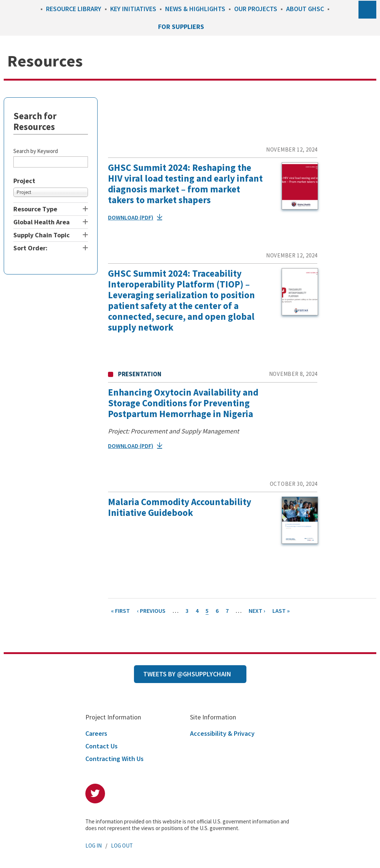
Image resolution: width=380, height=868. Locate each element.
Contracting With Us (114, 759)
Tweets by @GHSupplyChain (187, 674)
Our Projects (256, 9)
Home (33, 9)
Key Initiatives (133, 9)
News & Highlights (195, 9)
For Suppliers (181, 27)
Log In (94, 846)
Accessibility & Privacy (222, 733)
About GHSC (305, 9)
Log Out (122, 846)
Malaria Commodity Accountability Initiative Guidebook (180, 507)
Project (24, 181)
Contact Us (101, 746)
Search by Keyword (36, 151)
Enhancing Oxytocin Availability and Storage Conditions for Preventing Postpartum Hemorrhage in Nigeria (183, 403)
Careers (96, 733)
